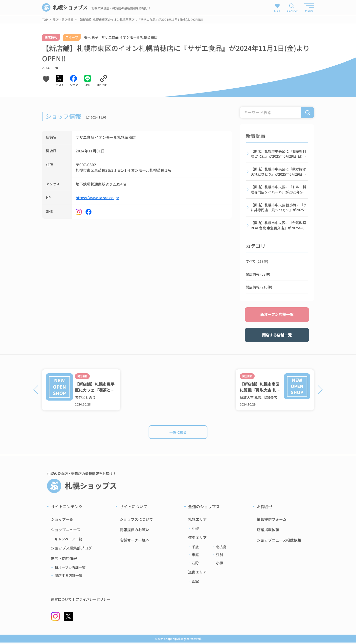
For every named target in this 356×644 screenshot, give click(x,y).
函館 (195, 583)
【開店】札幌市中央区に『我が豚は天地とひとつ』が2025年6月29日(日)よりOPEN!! (278, 172)
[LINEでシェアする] (88, 81)
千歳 (195, 548)
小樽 (220, 564)
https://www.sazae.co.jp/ (97, 198)
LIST (277, 8)
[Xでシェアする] (60, 81)
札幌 (195, 530)
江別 (220, 556)
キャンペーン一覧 (68, 540)
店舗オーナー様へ (134, 541)
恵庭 (195, 556)
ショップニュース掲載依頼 (279, 541)
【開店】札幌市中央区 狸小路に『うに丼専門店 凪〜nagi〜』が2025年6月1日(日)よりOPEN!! (279, 208)
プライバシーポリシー (93, 601)
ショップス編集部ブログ (71, 549)
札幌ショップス (65, 8)
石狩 (195, 564)
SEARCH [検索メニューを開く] (292, 11)
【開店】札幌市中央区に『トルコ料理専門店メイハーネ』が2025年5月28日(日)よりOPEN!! (278, 190)
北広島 (221, 548)
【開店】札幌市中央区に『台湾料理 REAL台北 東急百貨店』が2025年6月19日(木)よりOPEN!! (279, 226)
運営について (61, 601)
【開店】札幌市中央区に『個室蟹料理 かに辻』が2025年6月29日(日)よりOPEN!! (278, 154)
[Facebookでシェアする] (74, 81)
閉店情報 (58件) (258, 275)
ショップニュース (66, 531)
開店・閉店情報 (64, 560)
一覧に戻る (178, 432)
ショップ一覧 (62, 521)
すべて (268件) (257, 262)
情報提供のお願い (134, 531)
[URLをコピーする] (104, 81)
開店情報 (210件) (259, 288)
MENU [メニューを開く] (309, 11)
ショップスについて (136, 521)
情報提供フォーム (272, 521)
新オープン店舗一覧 (277, 316)
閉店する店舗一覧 (277, 336)
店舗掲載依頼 (268, 531)
